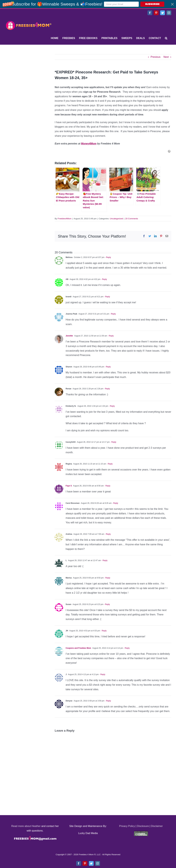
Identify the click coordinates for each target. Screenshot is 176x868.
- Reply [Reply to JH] (103, 631)
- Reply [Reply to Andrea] (107, 534)
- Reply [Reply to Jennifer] (110, 336)
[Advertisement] (29, 74)
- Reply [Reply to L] (104, 560)
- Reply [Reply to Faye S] (107, 486)
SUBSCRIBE (152, 4)
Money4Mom (89, 144)
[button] (88, 4)
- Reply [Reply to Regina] (109, 464)
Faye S (69, 486)
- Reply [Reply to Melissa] (108, 257)
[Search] (166, 38)
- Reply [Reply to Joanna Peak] (113, 314)
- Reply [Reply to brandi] (107, 297)
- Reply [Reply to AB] (104, 279)
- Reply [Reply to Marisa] (107, 578)
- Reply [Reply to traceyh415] (113, 442)
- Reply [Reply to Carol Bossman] (115, 503)
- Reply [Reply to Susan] (107, 604)
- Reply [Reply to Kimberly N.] (111, 406)
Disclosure (143, 826)
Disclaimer (157, 826)
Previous (155, 57)
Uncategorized (116, 219)
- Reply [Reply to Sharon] (107, 367)
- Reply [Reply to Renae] (107, 389)
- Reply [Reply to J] (102, 674)
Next (166, 57)
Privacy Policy (127, 826)
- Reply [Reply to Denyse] (108, 701)
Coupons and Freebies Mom (78, 648)
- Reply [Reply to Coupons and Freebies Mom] (126, 648)
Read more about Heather (26, 826)
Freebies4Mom (65, 219)
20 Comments (132, 219)
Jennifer (69, 336)
